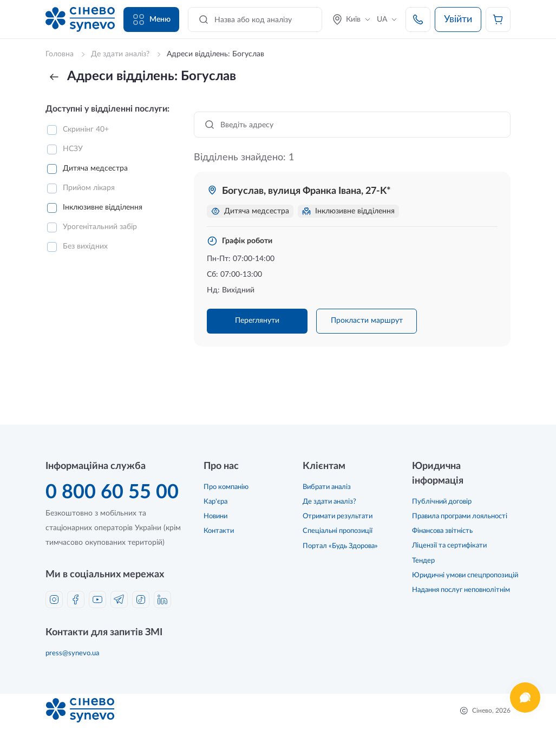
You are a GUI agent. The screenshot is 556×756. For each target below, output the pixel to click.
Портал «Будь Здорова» (340, 546)
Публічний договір (442, 502)
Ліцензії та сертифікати (449, 546)
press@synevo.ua (72, 653)
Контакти (219, 531)
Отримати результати (338, 516)
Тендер (423, 561)
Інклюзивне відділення (103, 207)
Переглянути (257, 321)
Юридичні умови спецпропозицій (465, 575)
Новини (215, 516)
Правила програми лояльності (460, 516)
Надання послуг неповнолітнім (461, 590)
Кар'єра (215, 502)
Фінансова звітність (442, 531)
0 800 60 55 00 (112, 492)
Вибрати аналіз (327, 487)
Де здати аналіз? (329, 502)
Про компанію (226, 487)
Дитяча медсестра (95, 168)
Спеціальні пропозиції (338, 531)
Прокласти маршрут (367, 321)
